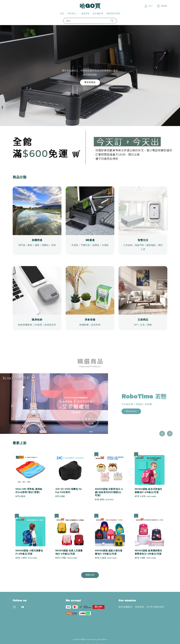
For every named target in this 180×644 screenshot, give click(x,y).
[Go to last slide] (162, 434)
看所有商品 (90, 82)
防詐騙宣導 (98, 14)
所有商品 (72, 14)
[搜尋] (112, 21)
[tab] (88, 432)
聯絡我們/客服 (113, 14)
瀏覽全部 (90, 575)
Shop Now (131, 411)
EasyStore (102, 639)
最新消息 (85, 14)
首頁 (62, 14)
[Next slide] (170, 434)
